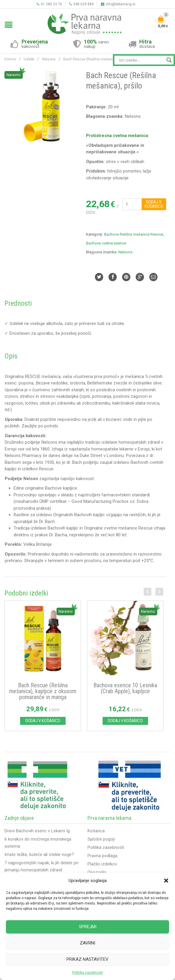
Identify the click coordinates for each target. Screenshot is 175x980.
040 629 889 (81, 4)
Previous (148, 592)
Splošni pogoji (101, 840)
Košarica (96, 831)
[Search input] (141, 60)
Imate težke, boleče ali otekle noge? (39, 855)
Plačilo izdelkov (102, 865)
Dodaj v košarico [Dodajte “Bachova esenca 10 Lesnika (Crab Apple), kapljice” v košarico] (125, 721)
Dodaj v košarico (154, 204)
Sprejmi (88, 927)
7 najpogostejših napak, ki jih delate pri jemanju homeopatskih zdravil (41, 867)
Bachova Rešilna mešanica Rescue (134, 234)
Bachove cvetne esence (106, 243)
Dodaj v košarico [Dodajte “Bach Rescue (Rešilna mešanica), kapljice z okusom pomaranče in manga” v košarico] (43, 721)
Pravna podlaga (102, 856)
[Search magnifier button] (169, 60)
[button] (166, 881)
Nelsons (125, 252)
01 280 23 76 (49, 4)
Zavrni (87, 943)
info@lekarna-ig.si (118, 4)
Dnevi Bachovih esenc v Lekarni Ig (37, 831)
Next (159, 592)
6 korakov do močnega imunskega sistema (38, 843)
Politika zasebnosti (88, 973)
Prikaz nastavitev (87, 959)
